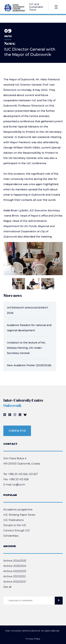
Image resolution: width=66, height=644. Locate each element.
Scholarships (11, 536)
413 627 (33, 474)
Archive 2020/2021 (15, 582)
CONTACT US (17, 431)
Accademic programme (18, 510)
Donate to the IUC (15, 525)
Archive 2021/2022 (15, 576)
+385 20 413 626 (18, 474)
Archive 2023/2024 (15, 566)
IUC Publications (13, 520)
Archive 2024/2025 (15, 561)
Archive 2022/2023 (15, 571)
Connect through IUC (17, 530)
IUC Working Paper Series (19, 515)
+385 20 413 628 (19, 479)
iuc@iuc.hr (19, 485)
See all (7, 587)
